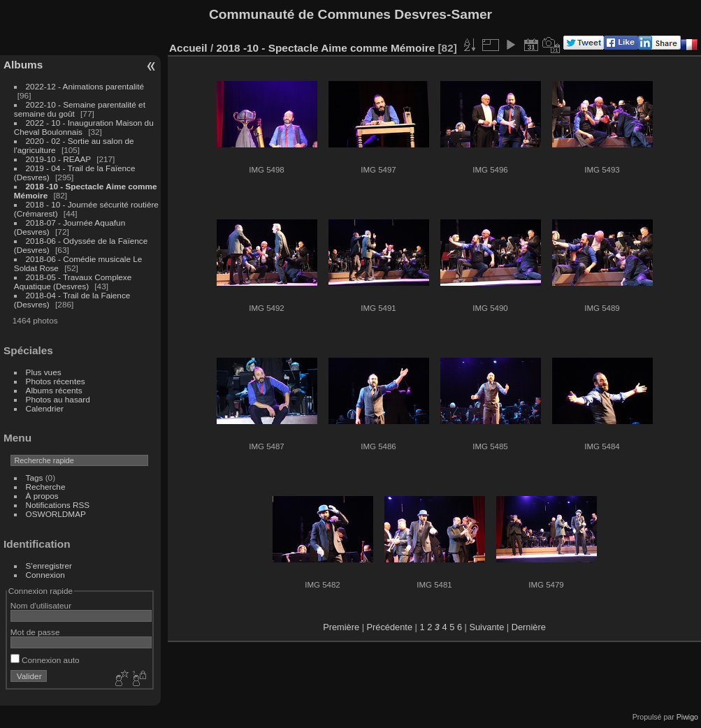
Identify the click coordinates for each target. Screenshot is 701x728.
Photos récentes (56, 381)
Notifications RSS (58, 505)
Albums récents (54, 390)
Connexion (45, 575)
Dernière (529, 627)
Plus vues (44, 372)
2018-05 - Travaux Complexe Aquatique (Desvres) (73, 282)
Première (341, 627)
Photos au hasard (58, 399)
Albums (23, 65)
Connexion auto (45, 660)
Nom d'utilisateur (41, 605)
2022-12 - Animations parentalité (85, 86)
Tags (35, 478)
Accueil (188, 48)
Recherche (46, 487)
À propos (42, 496)
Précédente (390, 627)
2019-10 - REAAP (60, 159)
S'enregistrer (49, 566)
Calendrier (45, 408)
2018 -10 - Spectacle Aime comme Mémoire (325, 48)
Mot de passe (35, 632)
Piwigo (687, 717)
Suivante (486, 627)
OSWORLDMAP (56, 514)
